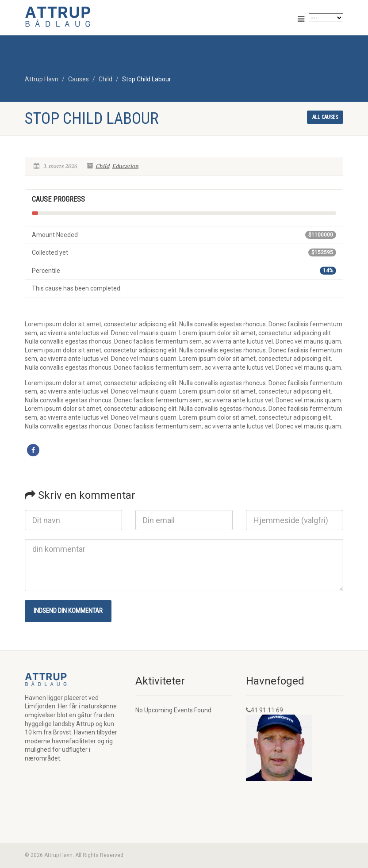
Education (125, 166)
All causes (325, 117)
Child (102, 166)
